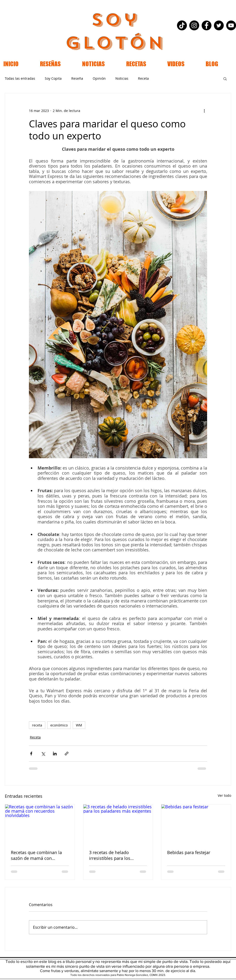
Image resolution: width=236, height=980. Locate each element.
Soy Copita (53, 78)
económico (59, 725)
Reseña (77, 78)
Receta (143, 78)
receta (37, 725)
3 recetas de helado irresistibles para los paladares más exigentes (114, 855)
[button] (225, 78)
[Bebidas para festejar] (196, 824)
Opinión (99, 78)
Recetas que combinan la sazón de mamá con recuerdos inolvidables (36, 855)
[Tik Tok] (182, 25)
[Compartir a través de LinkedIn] (55, 754)
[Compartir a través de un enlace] (67, 754)
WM (79, 725)
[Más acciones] (204, 111)
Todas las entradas (20, 78)
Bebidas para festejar (189, 852)
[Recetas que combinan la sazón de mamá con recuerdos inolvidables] (40, 824)
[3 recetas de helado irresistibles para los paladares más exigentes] (118, 824)
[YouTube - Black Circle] (231, 25)
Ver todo (224, 795)
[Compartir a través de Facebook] (31, 754)
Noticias (122, 78)
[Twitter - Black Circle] (219, 25)
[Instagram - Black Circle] (194, 25)
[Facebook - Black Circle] (206, 25)
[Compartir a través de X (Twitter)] (43, 754)
